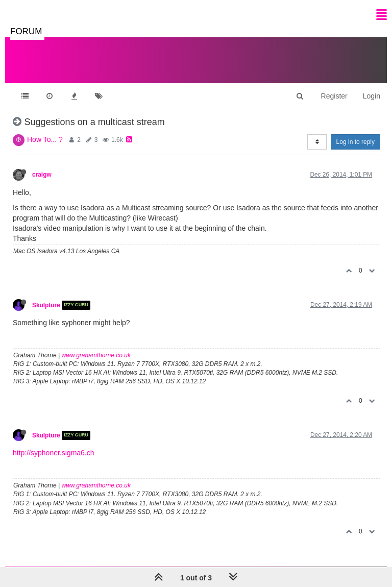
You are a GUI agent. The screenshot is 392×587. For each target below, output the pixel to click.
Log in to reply (356, 142)
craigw (42, 175)
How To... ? (45, 139)
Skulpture (46, 305)
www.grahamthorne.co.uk (96, 355)
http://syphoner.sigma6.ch (54, 453)
